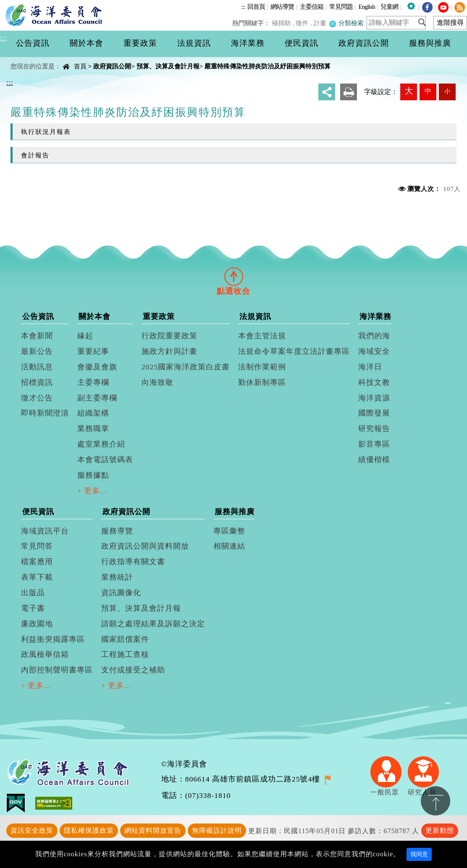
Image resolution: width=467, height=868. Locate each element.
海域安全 (374, 351)
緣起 (85, 336)
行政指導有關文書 (133, 562)
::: (243, 7)
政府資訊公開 (112, 66)
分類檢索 (346, 23)
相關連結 (229, 546)
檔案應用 (37, 562)
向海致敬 (157, 382)
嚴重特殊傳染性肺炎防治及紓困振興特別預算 (268, 66)
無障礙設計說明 (217, 830)
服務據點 (93, 475)
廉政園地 (37, 624)
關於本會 (94, 316)
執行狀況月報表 (46, 132)
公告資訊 (38, 316)
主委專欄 (93, 382)
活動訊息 (37, 367)
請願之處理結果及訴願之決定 (153, 624)
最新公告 (37, 351)
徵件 (304, 23)
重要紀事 (93, 351)
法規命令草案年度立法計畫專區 (294, 351)
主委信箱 (312, 7)
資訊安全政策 (32, 830)
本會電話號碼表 (105, 460)
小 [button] (447, 91)
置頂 (436, 801)
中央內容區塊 (28, 59)
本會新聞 (37, 336)
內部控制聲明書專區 (57, 670)
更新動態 (440, 830)
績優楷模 (374, 460)
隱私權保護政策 (89, 830)
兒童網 (389, 7)
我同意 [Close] (419, 854)
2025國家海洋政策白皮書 (186, 367)
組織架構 (93, 413)
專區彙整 (229, 531)
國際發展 (374, 413)
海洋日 (370, 367)
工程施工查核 (125, 654)
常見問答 (37, 546)
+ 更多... (92, 491)
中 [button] (428, 91)
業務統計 (117, 577)
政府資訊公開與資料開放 (145, 546)
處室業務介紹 (101, 444)
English (366, 7)
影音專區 (374, 444)
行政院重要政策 (169, 336)
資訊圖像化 (121, 593)
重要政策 (159, 316)
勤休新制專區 (262, 382)
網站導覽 (282, 7)
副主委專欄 (97, 398)
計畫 (321, 23)
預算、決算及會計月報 (168, 66)
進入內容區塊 (21, 5)
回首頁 (256, 7)
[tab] (233, 276)
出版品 (33, 593)
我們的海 (374, 336)
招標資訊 (37, 382)
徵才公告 (37, 398)
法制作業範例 (262, 367)
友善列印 (349, 92)
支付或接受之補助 (133, 670)
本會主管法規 (262, 336)
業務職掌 (93, 429)
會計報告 (35, 155)
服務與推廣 (235, 512)
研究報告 (374, 429)
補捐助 (283, 23)
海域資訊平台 (45, 531)
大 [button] (409, 91)
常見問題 (341, 7)
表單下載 (37, 577)
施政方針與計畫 (169, 351)
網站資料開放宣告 (153, 830)
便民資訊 (38, 512)
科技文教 (374, 382)
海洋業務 (375, 316)
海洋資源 (374, 398)
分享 (327, 92)
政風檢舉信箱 (45, 654)
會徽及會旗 (97, 367)
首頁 (80, 66)
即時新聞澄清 (45, 413)
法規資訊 (255, 316)
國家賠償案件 (125, 639)
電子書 (33, 608)
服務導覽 (117, 531)
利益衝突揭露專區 (53, 639)
